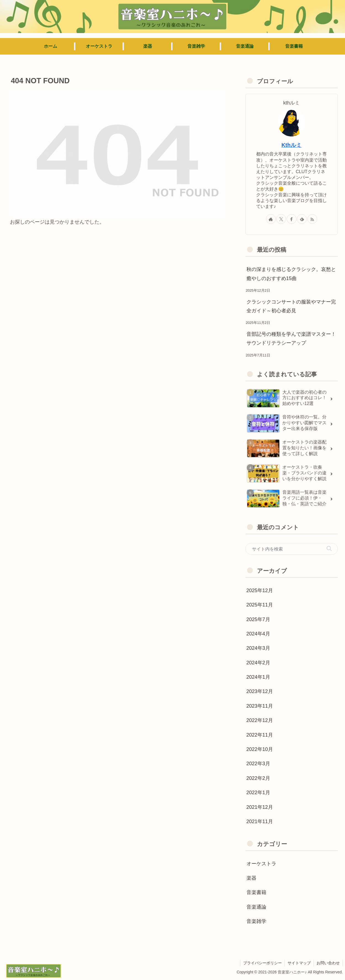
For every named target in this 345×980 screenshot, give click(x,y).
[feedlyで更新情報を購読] (302, 219)
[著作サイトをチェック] (271, 219)
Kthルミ (292, 145)
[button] (329, 548)
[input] (292, 549)
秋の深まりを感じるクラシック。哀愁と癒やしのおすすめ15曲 (291, 274)
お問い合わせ (328, 963)
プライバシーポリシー (262, 963)
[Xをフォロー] (281, 219)
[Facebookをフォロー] (292, 219)
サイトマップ (299, 963)
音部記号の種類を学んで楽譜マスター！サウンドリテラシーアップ (291, 339)
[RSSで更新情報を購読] (312, 219)
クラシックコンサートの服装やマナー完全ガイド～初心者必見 (291, 306)
